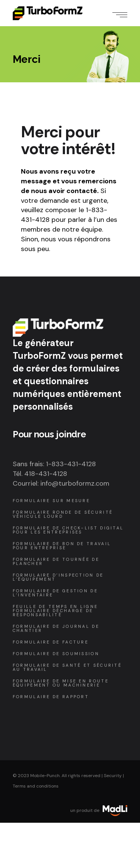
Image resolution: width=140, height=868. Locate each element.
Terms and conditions (36, 786)
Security (113, 776)
